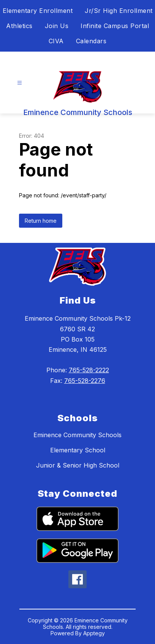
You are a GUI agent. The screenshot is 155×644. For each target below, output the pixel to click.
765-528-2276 (85, 381)
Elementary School (78, 450)
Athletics (19, 26)
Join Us (57, 26)
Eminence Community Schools (77, 435)
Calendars (91, 41)
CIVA (56, 41)
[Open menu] (20, 83)
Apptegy (94, 633)
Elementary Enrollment (38, 11)
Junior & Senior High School (78, 465)
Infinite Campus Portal (115, 26)
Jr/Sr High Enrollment (119, 11)
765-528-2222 (89, 370)
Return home (41, 221)
